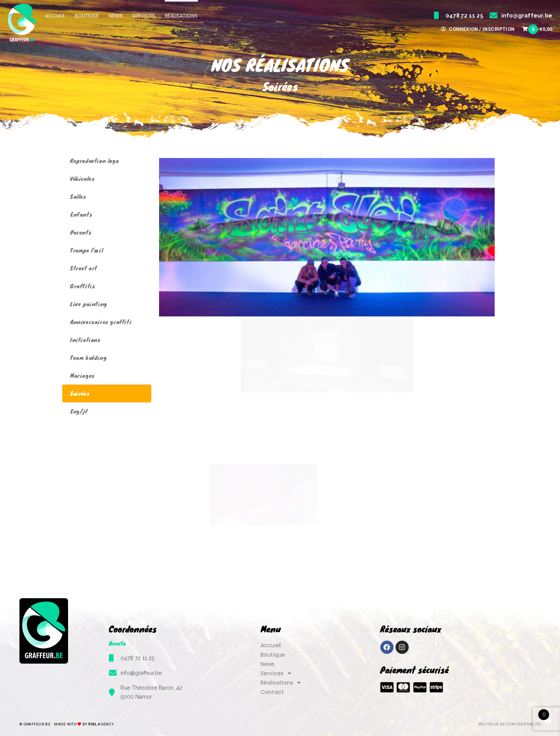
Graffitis (82, 286)
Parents (81, 232)
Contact (272, 692)
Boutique (273, 655)
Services (276, 673)
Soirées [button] (320, 155)
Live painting (89, 304)
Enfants (81, 214)
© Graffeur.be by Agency (66, 724)
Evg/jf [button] (334, 155)
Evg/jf (79, 411)
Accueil (271, 645)
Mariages (82, 375)
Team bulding (88, 357)
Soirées (80, 393)
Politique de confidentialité (509, 724)
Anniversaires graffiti (101, 322)
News (268, 664)
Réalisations (281, 683)
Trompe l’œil (87, 250)
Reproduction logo (94, 161)
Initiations (85, 340)
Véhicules (82, 178)
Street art (84, 268)
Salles (78, 196)
